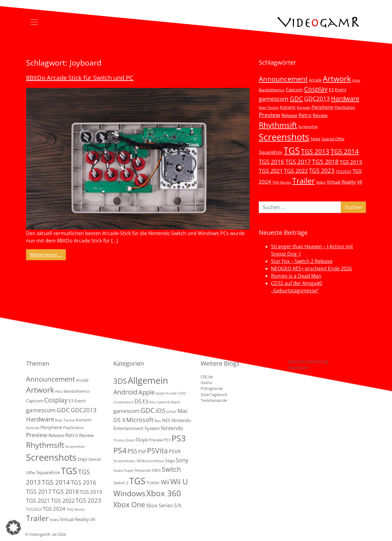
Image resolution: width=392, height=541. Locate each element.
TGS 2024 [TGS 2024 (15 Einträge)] (54, 509)
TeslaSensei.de (214, 400)
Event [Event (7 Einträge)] (341, 90)
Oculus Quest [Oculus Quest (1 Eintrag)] (124, 440)
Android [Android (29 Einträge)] (125, 392)
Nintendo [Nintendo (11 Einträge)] (172, 428)
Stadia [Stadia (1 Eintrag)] (118, 471)
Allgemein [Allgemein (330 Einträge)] (148, 380)
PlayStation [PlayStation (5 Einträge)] (345, 107)
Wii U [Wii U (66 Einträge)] (179, 482)
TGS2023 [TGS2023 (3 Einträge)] (343, 171)
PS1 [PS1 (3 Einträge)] (167, 440)
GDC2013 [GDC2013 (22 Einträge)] (317, 99)
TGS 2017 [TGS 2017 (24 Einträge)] (298, 162)
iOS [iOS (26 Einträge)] (160, 410)
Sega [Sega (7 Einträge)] (315, 139)
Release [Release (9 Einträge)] (289, 115)
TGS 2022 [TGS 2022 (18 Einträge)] (296, 171)
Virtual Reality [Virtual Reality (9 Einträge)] (341, 182)
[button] (13, 528)
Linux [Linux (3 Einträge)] (171, 411)
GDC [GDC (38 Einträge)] (148, 410)
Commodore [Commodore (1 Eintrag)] (123, 402)
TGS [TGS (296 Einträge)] (292, 150)
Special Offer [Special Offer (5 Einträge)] (333, 139)
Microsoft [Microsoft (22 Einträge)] (140, 420)
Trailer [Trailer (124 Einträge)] (303, 181)
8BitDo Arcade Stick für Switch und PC (80, 78)
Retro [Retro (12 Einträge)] (305, 115)
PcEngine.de (212, 388)
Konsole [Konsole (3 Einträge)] (303, 107)
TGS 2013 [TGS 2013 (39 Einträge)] (315, 151)
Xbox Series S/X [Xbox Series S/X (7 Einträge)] (164, 505)
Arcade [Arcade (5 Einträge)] (315, 80)
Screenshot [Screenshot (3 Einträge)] (308, 126)
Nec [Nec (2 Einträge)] (158, 421)
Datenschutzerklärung (308, 361)
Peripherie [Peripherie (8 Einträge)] (322, 107)
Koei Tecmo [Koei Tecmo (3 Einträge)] (269, 107)
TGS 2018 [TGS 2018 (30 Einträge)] (325, 162)
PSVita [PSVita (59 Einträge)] (157, 451)
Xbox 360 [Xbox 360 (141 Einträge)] (164, 493)
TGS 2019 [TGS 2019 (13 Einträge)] (351, 162)
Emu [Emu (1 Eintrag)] (153, 402)
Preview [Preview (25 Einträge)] (269, 115)
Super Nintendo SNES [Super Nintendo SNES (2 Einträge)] (142, 470)
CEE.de (207, 377)
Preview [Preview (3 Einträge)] (156, 440)
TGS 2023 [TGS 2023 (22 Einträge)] (322, 171)
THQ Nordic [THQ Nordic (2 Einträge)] (282, 182)
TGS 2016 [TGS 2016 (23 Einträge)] (271, 162)
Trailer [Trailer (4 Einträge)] (153, 483)
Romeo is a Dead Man (296, 276)
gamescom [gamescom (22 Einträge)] (274, 99)
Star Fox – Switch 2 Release (302, 261)
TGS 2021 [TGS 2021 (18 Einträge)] (271, 171)
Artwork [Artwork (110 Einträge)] (337, 78)
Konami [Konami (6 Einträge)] (288, 107)
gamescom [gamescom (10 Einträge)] (126, 411)
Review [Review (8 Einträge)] (320, 115)
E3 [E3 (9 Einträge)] (145, 401)
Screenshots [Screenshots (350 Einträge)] (284, 137)
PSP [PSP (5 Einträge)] (142, 451)
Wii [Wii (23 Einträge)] (165, 482)
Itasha (206, 383)
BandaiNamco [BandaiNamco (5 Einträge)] (272, 90)
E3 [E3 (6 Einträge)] (331, 90)
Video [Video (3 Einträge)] (321, 182)
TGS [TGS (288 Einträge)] (137, 481)
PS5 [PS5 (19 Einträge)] (132, 451)
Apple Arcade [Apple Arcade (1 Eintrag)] (166, 393)
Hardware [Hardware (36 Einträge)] (345, 98)
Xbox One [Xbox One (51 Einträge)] (129, 505)
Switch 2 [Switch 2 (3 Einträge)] (121, 483)
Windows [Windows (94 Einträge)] (129, 493)
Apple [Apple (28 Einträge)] (147, 392)
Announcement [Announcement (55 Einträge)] (283, 79)
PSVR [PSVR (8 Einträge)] (175, 451)
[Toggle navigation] (34, 22)
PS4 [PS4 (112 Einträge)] (120, 450)
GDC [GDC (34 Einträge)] (296, 98)
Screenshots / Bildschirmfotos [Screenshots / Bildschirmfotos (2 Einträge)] (139, 461)
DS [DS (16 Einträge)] (138, 401)
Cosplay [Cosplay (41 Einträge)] (316, 89)
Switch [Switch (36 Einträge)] (171, 469)
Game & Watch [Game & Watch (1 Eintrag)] (169, 402)
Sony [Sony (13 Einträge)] (182, 460)
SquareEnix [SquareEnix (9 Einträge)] (271, 152)
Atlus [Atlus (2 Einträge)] (356, 80)
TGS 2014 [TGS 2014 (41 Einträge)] (345, 151)
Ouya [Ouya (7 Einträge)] (142, 440)
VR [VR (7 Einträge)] (360, 182)
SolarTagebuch (214, 394)
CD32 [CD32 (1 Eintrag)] (182, 393)
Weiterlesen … (48, 254)
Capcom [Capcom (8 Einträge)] (294, 90)
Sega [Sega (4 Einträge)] (170, 461)
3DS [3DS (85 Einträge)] (120, 381)
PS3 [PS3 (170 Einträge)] (179, 438)
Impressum (298, 368)
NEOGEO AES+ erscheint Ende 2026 (311, 269)
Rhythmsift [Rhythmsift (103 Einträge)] (278, 125)
